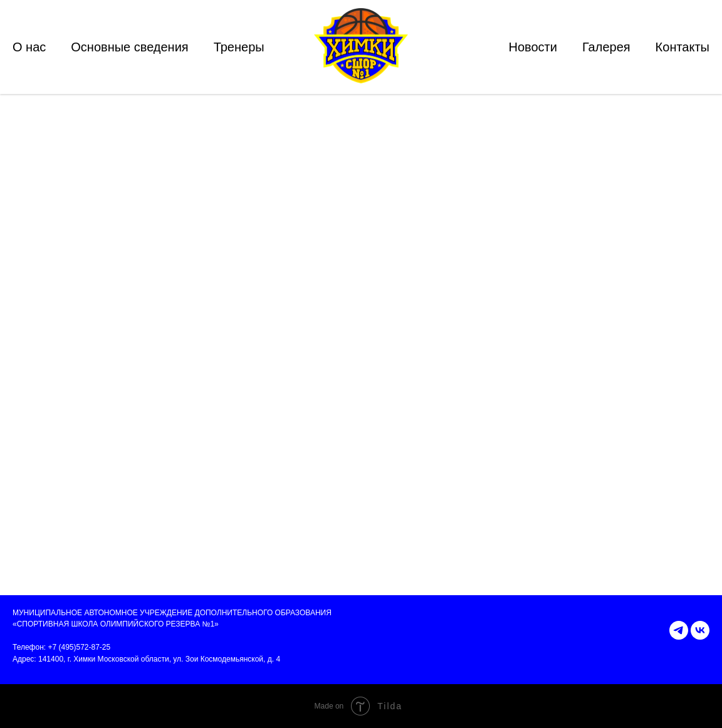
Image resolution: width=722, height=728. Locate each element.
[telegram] (679, 630)
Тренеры (239, 47)
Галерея (606, 47)
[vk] (700, 630)
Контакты (683, 47)
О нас (29, 47)
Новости (532, 47)
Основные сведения (129, 47)
